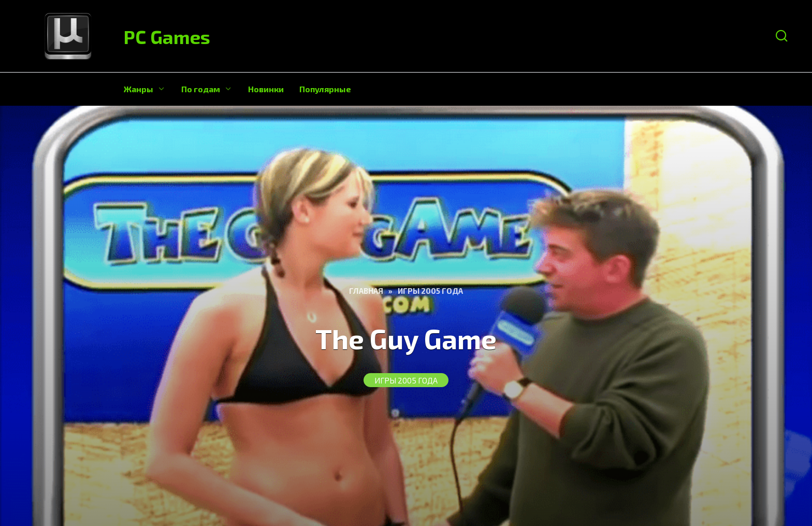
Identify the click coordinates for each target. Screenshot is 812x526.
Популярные (325, 89)
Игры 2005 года (406, 380)
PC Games (167, 37)
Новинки (266, 89)
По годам (201, 89)
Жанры (139, 89)
